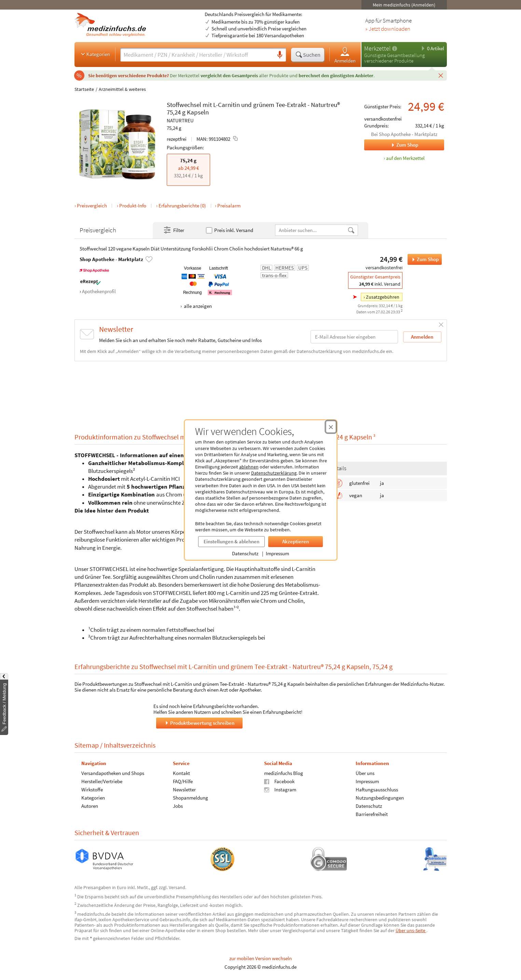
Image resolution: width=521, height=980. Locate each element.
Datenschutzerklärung (274, 473)
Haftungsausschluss (376, 789)
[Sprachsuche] (280, 55)
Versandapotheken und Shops (113, 773)
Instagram (280, 789)
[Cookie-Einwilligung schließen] (331, 427)
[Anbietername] (311, 230)
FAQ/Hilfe (182, 781)
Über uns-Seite (411, 930)
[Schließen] (441, 75)
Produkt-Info (133, 206)
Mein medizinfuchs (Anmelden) (404, 5)
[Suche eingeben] (197, 55)
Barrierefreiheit (371, 814)
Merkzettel (377, 48)
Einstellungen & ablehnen (231, 541)
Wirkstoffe (92, 789)
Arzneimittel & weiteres (122, 89)
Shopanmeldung (190, 797)
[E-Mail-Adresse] (354, 337)
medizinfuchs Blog (284, 773)
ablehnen (249, 467)
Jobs (177, 806)
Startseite (84, 89)
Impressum (277, 553)
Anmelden (345, 55)
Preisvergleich (92, 206)
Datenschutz (245, 553)
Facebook (279, 781)
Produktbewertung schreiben (199, 723)
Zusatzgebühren (383, 297)
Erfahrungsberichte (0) (182, 206)
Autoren (90, 806)
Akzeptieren (296, 541)
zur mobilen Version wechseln (260, 958)
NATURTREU (180, 120)
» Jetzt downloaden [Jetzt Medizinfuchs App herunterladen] (388, 29)
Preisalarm (229, 206)
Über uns (365, 773)
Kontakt (181, 773)
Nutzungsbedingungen (379, 797)
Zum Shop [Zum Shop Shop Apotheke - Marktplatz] (391, 145)
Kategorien (95, 54)
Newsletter (184, 789)
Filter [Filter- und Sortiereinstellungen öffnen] (174, 230)
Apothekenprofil (99, 291)
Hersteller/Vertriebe (102, 781)
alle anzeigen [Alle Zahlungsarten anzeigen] (197, 306)
